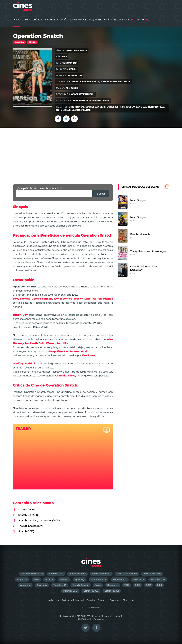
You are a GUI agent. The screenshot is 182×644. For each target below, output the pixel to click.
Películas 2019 (70, 591)
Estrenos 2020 (91, 591)
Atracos (49, 579)
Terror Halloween (152, 574)
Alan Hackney (78, 82)
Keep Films (79, 100)
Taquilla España (81, 585)
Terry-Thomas (76, 107)
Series (140, 20)
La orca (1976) (26, 510)
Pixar (36, 579)
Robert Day (75, 75)
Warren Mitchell (153, 107)
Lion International (98, 100)
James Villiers (82, 110)
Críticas (38, 20)
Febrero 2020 (56, 574)
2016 (138, 585)
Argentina (25, 585)
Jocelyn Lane (134, 107)
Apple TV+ (22, 579)
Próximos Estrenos (74, 20)
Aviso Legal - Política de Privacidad (66, 600)
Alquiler (95, 20)
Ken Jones (72, 88)
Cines (26, 20)
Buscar (101, 194)
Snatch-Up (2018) (28, 515)
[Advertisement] (91, 153)
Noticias (124, 20)
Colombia (42, 585)
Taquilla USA (60, 585)
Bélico (32, 42)
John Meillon (64, 110)
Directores (113, 585)
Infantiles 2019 (158, 579)
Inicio (17, 20)
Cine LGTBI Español (127, 574)
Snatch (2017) (26, 531)
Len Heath (93, 82)
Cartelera (52, 20)
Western (64, 579)
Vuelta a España (78, 574)
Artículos (110, 20)
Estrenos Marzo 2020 (32, 574)
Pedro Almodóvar (101, 574)
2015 (127, 585)
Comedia (19, 42)
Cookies (91, 600)
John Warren (109, 82)
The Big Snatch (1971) (31, 526)
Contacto (102, 600)
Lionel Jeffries (116, 107)
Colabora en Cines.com (122, 600)
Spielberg (80, 579)
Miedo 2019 (139, 579)
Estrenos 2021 (112, 591)
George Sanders (95, 107)
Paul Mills (124, 82)
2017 (149, 585)
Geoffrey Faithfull (83, 94)
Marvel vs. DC (120, 579)
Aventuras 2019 (99, 579)
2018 (160, 585)
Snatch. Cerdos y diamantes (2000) (39, 520)
